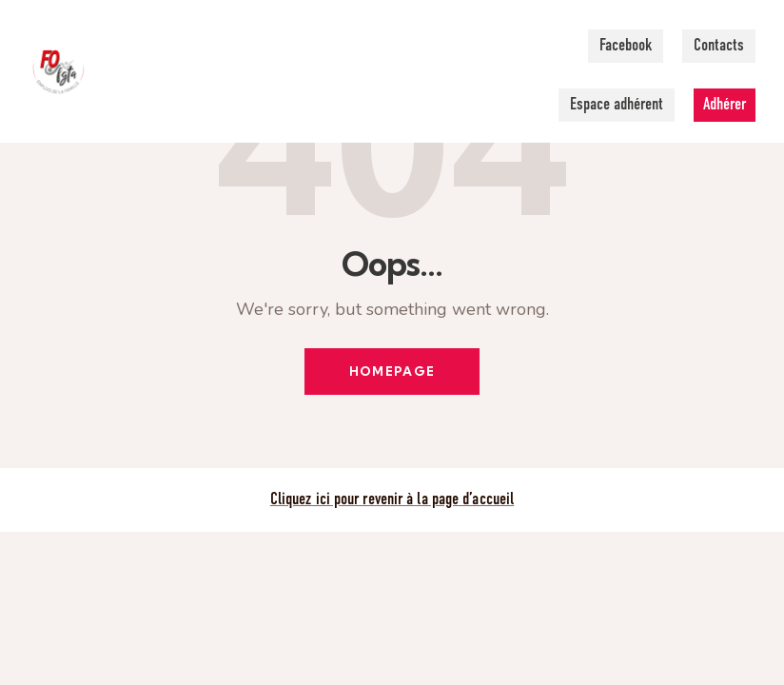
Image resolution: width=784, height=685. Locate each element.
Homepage (392, 372)
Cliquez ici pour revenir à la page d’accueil (392, 502)
